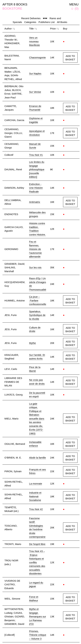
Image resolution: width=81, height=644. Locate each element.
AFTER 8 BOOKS (15, 4)
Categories (30, 22)
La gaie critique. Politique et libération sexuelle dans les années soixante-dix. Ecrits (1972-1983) (37, 419)
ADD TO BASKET (70, 58)
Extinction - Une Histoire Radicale (36, 188)
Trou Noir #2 (36, 509)
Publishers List (47, 22)
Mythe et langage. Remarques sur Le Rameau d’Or (38, 616)
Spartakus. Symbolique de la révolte (37, 315)
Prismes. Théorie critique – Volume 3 (38, 635)
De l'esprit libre (37, 544)
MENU (74, 4)
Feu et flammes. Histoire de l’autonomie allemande (35, 249)
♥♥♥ (45, 18)
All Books (62, 22)
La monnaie (36, 484)
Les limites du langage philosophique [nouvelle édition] (37, 169)
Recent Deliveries (31, 18)
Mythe (33, 343)
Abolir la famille (38, 458)
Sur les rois (35, 267)
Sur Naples (35, 73)
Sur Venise (35, 92)
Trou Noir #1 (36, 155)
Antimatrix (35, 202)
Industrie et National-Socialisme (35, 496)
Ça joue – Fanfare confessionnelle (38, 300)
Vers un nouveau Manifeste (34, 41)
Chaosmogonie (37, 57)
